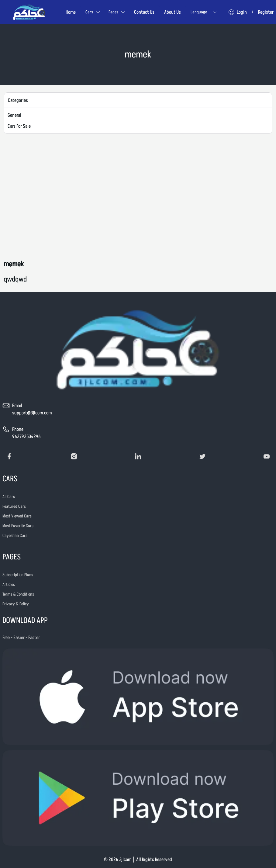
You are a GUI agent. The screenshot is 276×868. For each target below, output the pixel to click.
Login (242, 12)
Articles (9, 584)
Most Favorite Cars (18, 526)
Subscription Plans (18, 575)
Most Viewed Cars (17, 516)
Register (266, 12)
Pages (117, 12)
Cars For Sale (19, 126)
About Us (172, 12)
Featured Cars (14, 506)
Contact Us (144, 12)
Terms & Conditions (18, 594)
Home (71, 12)
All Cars (9, 497)
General (14, 115)
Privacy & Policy (16, 604)
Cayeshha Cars (15, 536)
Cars (93, 12)
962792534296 (26, 437)
